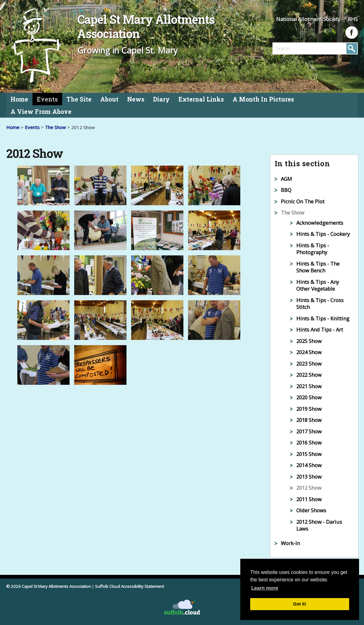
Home (19, 99)
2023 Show (309, 364)
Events (47, 99)
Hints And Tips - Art (320, 330)
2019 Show (309, 409)
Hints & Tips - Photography (313, 249)
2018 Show (309, 420)
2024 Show (309, 352)
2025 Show (309, 341)
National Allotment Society (309, 19)
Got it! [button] (300, 604)
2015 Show (309, 454)
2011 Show (309, 499)
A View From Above (41, 112)
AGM (286, 179)
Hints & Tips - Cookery (323, 234)
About (109, 99)
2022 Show (309, 375)
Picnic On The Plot (303, 201)
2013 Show (309, 477)
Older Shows (311, 510)
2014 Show (309, 465)
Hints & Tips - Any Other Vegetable (318, 285)
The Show (55, 127)
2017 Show (309, 431)
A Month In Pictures (263, 99)
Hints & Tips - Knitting (323, 318)
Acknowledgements (320, 223)
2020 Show (309, 397)
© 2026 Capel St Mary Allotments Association (49, 586)
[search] (294, 48)
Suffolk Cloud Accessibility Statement (129, 586)
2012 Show (309, 488)
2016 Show (309, 443)
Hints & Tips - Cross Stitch (320, 304)
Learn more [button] (265, 588)
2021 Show (309, 386)
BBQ (286, 190)
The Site (79, 99)
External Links (201, 99)
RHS (353, 19)
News (136, 99)
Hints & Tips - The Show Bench (318, 267)
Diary (161, 99)
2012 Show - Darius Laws (319, 525)
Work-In (290, 543)
